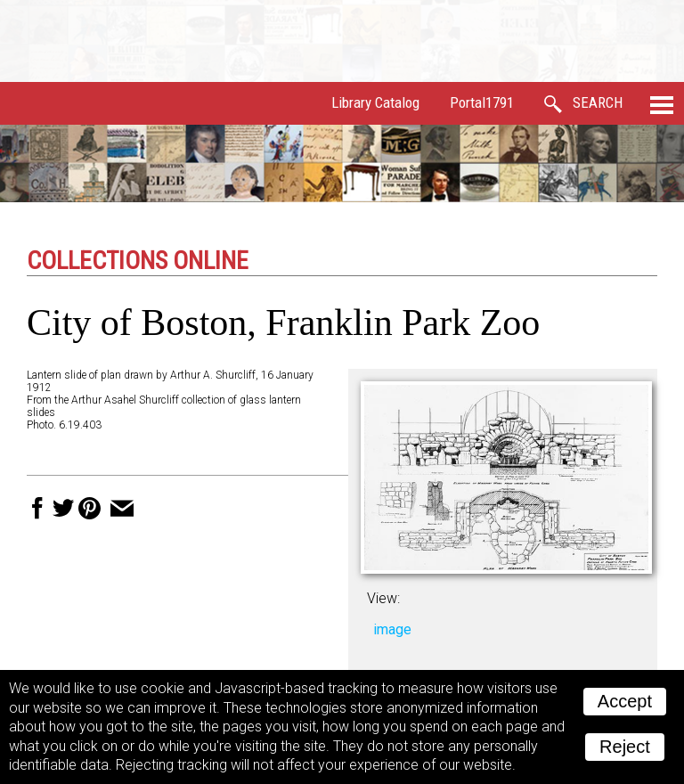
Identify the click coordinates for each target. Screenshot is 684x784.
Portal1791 (482, 102)
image (392, 629)
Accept (625, 701)
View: (383, 598)
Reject (625, 747)
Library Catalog (375, 102)
